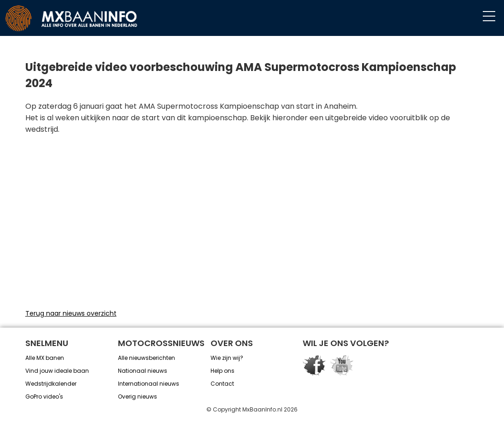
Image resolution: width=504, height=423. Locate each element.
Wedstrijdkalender (51, 384)
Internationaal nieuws (149, 384)
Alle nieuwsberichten (147, 358)
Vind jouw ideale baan (57, 371)
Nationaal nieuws (143, 371)
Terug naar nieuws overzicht (71, 313)
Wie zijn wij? (227, 358)
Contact (222, 384)
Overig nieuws (138, 397)
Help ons (223, 371)
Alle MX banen (45, 358)
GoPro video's (44, 397)
